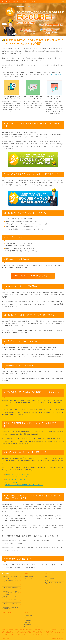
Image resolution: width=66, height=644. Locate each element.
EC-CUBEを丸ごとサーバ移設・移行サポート (10, 597)
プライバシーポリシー (29, 579)
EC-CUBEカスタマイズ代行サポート (10, 585)
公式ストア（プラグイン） (30, 618)
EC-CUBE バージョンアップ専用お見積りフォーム (53, 583)
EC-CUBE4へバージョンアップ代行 (16, 482)
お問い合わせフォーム (56, 75)
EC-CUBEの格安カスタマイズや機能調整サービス (10, 608)
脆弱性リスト (27, 622)
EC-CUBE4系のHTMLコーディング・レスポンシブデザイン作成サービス (11, 580)
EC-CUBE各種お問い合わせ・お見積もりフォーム (53, 579)
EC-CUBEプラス (7, 2)
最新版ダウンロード (29, 625)
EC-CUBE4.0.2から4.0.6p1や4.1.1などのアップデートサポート (24, 485)
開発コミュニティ (28, 620)
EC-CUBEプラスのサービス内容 (10, 577)
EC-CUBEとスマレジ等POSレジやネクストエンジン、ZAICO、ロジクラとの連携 (11, 593)
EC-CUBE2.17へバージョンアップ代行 (17, 477)
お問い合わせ (48, 577)
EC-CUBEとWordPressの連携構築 (10, 588)
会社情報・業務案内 (29, 577)
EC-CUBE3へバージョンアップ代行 (16, 480)
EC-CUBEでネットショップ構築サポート (10, 604)
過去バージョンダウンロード (31, 627)
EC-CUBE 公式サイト (29, 616)
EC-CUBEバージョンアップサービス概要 (18, 475)
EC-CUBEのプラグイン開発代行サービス (10, 601)
